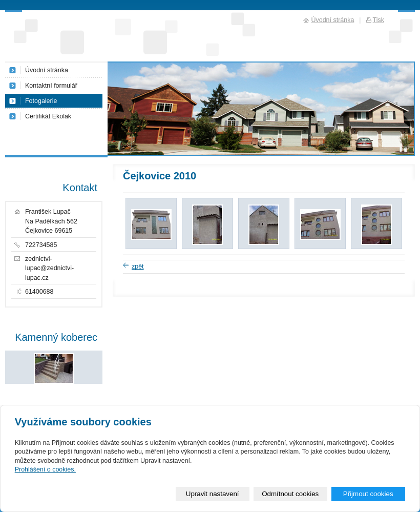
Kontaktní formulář (51, 86)
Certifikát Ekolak (48, 116)
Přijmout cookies (368, 494)
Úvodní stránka (47, 70)
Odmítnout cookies (290, 494)
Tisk (379, 20)
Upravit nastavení (213, 494)
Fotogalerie (41, 101)
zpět (138, 267)
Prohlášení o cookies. (45, 469)
